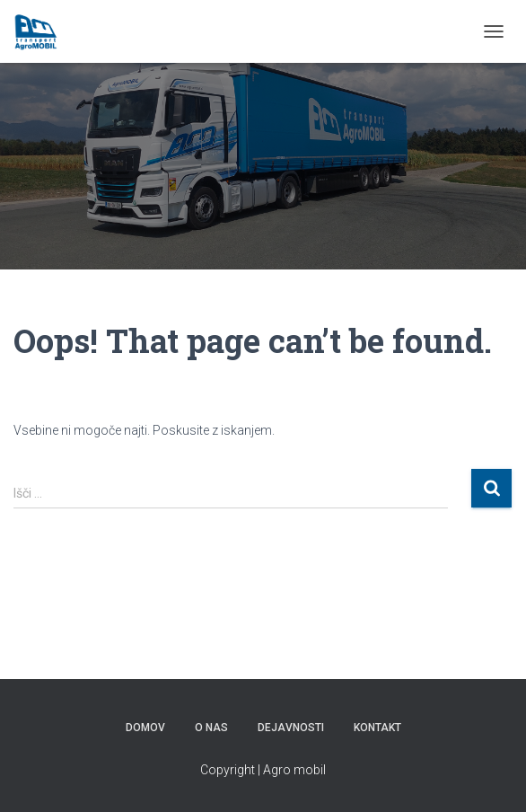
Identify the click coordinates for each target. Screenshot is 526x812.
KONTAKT (377, 728)
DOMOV (145, 728)
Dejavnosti (291, 728)
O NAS (211, 728)
